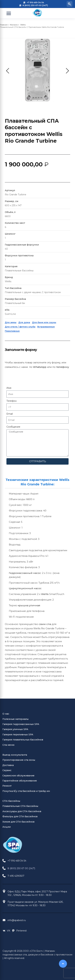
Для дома (24, 322)
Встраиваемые (46, 327)
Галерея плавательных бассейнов (23, 740)
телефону (63, 367)
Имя (9, 388)
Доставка (8, 765)
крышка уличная (29, 605)
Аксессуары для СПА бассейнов (22, 811)
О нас (6, 714)
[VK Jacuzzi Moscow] (6, 931)
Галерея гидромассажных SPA (21, 724)
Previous (9, 71)
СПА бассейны (11, 801)
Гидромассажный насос (25, 573)
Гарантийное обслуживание (20, 781)
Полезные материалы (15, 719)
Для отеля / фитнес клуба (20, 327)
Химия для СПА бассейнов (18, 822)
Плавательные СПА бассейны (20, 806)
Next (66, 71)
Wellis (23, 25)
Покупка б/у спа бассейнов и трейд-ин (26, 791)
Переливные (12, 331)
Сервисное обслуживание (18, 776)
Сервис (7, 770)
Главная (4, 25)
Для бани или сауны (44, 322)
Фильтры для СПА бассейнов (20, 816)
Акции (7, 827)
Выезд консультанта (15, 755)
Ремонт (7, 786)
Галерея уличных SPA (15, 729)
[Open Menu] (9, 13)
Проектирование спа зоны (19, 760)
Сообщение (13, 427)
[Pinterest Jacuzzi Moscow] (19, 931)
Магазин (14, 25)
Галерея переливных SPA (18, 735)
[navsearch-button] (70, 4)
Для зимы (11, 322)
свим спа (45, 624)
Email (10, 414)
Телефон (12, 401)
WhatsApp (40, 367)
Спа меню (8, 745)
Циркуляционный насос (25, 588)
